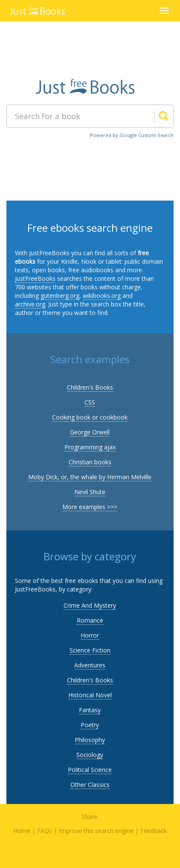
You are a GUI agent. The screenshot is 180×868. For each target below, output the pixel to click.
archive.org (30, 304)
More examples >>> (90, 507)
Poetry (90, 725)
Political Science (90, 770)
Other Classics (90, 785)
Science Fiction (90, 650)
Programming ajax (90, 447)
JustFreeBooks (35, 278)
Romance (90, 620)
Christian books (90, 462)
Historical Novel (90, 695)
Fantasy (90, 710)
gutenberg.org (60, 296)
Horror (90, 635)
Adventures (90, 665)
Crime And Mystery (90, 605)
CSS (90, 402)
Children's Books (90, 387)
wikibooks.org (102, 296)
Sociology (90, 755)
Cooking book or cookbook (90, 417)
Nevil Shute (90, 492)
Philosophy (90, 740)
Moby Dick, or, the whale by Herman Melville (90, 477)
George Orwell (90, 432)
